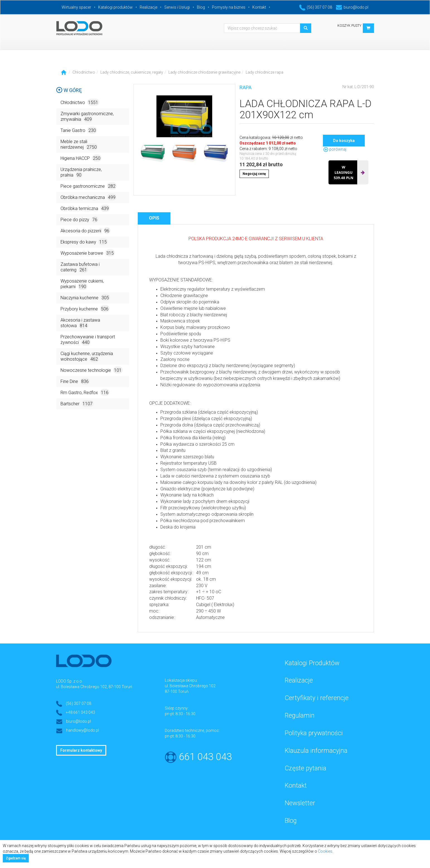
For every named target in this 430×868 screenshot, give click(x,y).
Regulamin (300, 716)
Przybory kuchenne (85, 309)
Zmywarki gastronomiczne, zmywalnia (87, 117)
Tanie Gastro (79, 130)
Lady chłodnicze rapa (264, 72)
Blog (201, 7)
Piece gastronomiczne (89, 186)
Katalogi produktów (115, 7)
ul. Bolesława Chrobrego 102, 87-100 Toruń (94, 687)
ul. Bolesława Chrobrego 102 (190, 686)
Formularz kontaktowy (81, 750)
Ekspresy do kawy (84, 242)
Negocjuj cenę (254, 174)
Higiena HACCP (81, 158)
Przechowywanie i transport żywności (88, 340)
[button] (368, 28)
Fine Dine (75, 381)
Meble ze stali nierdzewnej (79, 145)
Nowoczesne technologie (92, 370)
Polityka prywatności (314, 733)
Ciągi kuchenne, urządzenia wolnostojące (87, 357)
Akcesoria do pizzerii (85, 231)
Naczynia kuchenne (85, 297)
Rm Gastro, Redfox (85, 392)
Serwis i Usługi (177, 7)
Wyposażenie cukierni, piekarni (82, 284)
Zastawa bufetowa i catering (80, 267)
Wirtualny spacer (76, 7)
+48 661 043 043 (80, 712)
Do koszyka (344, 141)
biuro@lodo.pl (352, 7)
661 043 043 (205, 757)
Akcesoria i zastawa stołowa (80, 323)
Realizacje (148, 7)
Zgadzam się (16, 858)
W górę (69, 90)
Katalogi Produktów (312, 663)
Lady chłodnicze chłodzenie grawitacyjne (204, 72)
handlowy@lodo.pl (83, 730)
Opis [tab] (154, 218)
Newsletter (300, 803)
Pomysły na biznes (229, 7)
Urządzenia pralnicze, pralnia (81, 173)
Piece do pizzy (79, 219)
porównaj (335, 149)
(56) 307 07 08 (316, 7)
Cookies (325, 851)
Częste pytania (305, 768)
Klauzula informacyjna (316, 751)
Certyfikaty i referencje (317, 698)
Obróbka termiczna (85, 208)
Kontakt (259, 7)
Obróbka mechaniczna (89, 197)
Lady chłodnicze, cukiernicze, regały (132, 72)
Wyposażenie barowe (88, 253)
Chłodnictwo (84, 72)
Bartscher (77, 403)
